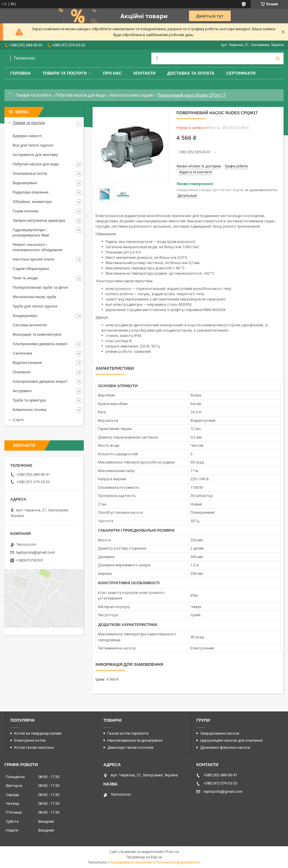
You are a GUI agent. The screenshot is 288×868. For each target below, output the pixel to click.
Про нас (112, 73)
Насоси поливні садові (132, 95)
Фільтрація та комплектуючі (37, 334)
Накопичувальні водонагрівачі (135, 740)
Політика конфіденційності (178, 862)
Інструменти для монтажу (35, 155)
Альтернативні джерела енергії (40, 344)
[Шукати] (278, 58)
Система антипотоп (30, 325)
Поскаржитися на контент (131, 862)
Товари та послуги (65, 73)
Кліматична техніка (29, 410)
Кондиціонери (25, 316)
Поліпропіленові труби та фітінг (41, 287)
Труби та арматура (29, 400)
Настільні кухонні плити (34, 259)
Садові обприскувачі (31, 269)
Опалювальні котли (30, 173)
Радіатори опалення (31, 192)
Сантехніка (22, 353)
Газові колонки (26, 211)
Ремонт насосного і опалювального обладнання (37, 247)
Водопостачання (27, 363)
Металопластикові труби (34, 297)
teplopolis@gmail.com (36, 552)
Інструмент (22, 391)
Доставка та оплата (191, 73)
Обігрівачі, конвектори (32, 202)
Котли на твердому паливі (38, 733)
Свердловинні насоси (220, 733)
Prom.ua (172, 852)
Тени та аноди (25, 278)
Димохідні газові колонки (130, 747)
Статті (18, 420)
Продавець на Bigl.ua (144, 857)
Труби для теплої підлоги (35, 306)
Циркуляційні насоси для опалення (231, 740)
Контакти (144, 73)
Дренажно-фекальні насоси (225, 747)
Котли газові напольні (34, 747)
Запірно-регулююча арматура (39, 220)
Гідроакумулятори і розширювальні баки (31, 232)
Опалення (22, 372)
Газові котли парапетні (128, 733)
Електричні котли (30, 740)
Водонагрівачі (25, 183)
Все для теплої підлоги (33, 145)
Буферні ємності (27, 136)
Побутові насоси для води (81, 95)
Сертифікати (241, 73)
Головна (20, 73)
